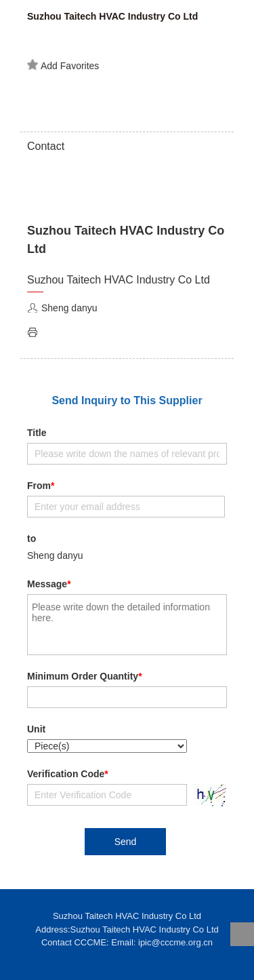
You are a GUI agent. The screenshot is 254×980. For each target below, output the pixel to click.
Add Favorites (63, 65)
